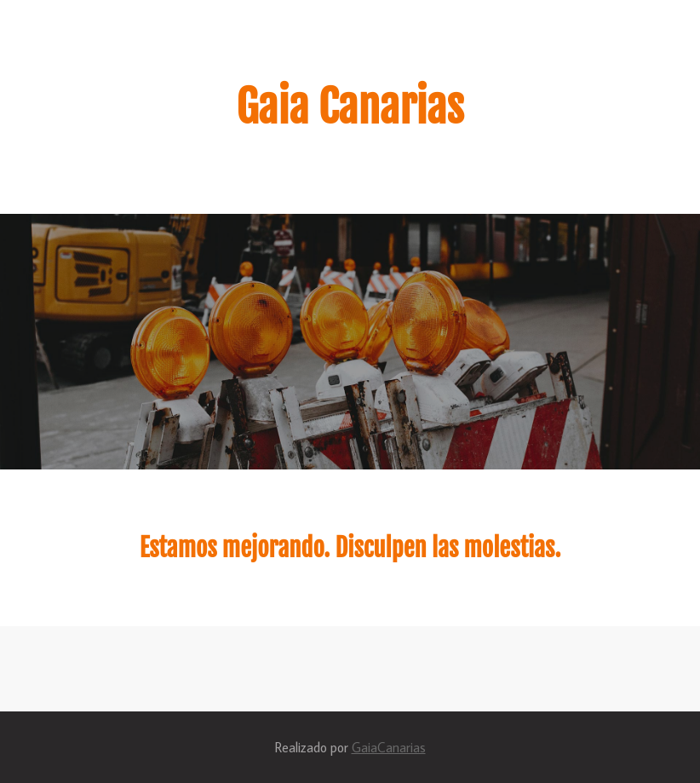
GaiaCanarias (389, 747)
